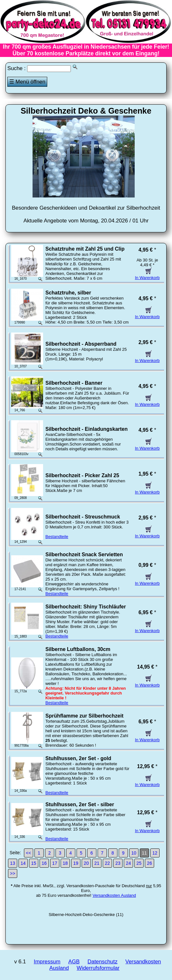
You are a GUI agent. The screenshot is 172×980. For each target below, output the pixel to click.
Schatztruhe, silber (68, 293)
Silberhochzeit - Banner (74, 383)
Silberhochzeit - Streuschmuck (83, 517)
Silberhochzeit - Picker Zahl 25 (82, 475)
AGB (74, 962)
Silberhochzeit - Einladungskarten (86, 429)
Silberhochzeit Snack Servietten (84, 554)
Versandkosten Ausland (114, 895)
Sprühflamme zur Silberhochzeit (84, 716)
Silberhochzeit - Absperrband (81, 344)
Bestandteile (57, 537)
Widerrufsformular (98, 968)
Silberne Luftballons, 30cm (78, 649)
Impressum (47, 962)
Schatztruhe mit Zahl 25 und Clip (85, 249)
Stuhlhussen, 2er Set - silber (80, 804)
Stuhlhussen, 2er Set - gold (78, 758)
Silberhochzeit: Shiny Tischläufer (86, 607)
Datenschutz (102, 962)
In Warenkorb (147, 275)
